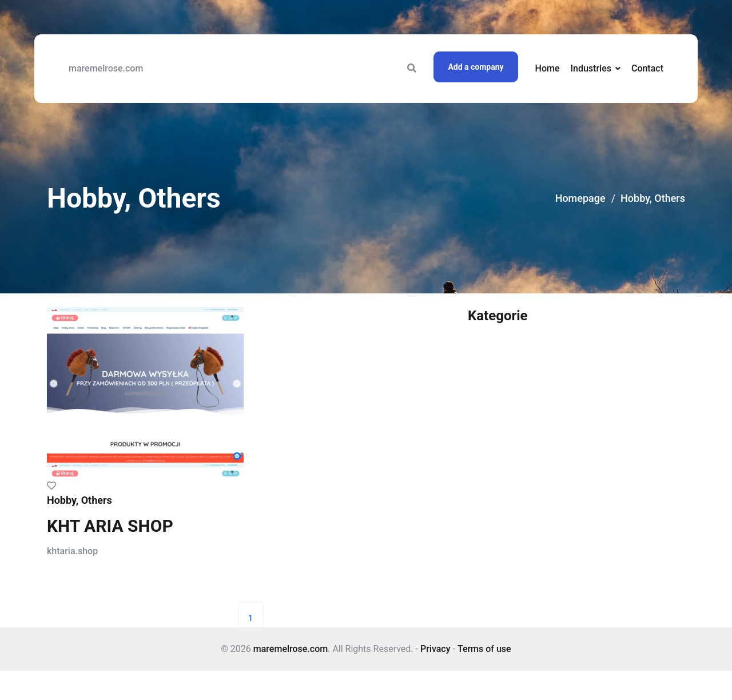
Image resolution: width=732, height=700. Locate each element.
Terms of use (484, 649)
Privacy (435, 649)
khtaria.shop (72, 551)
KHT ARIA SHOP (110, 526)
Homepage (580, 198)
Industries (591, 68)
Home (548, 68)
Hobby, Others (653, 198)
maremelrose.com (106, 68)
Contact (647, 68)
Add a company (476, 67)
